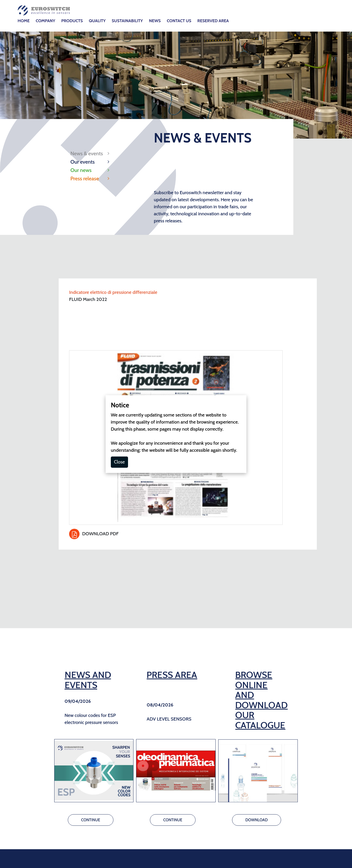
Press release (85, 179)
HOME (24, 21)
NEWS (155, 21)
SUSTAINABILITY (127, 21)
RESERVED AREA (213, 21)
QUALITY (97, 21)
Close (119, 462)
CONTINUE (91, 820)
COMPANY (45, 21)
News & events (87, 153)
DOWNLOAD (257, 820)
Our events (83, 162)
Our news (81, 170)
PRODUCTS (72, 21)
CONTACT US (179, 21)
